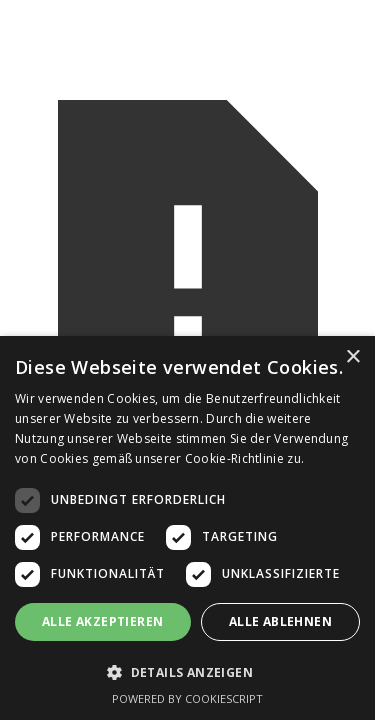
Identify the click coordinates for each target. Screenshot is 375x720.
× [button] (352, 357)
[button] (187, 672)
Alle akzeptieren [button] (102, 621)
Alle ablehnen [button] (280, 621)
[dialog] (187, 528)
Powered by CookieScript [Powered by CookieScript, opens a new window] (187, 698)
